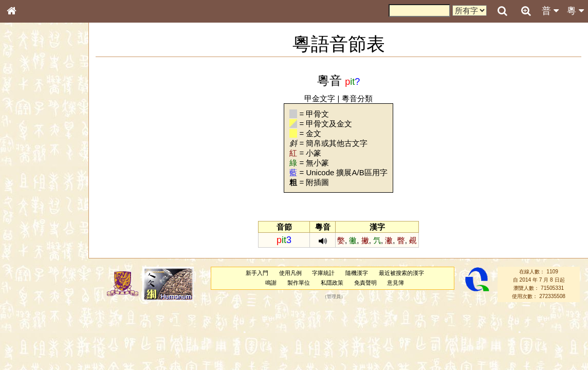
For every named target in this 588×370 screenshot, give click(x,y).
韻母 (35, 275)
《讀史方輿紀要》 (38, 332)
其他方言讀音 (31, 295)
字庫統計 (323, 273)
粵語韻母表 (28, 225)
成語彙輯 (25, 342)
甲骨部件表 (28, 157)
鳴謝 (271, 283)
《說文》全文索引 (38, 323)
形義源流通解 (31, 177)
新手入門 (257, 273)
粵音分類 (357, 98)
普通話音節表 (31, 285)
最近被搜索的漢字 (401, 273)
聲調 (49, 275)
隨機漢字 (357, 273)
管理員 (334, 297)
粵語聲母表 (28, 214)
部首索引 (25, 138)
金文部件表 (28, 168)
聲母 (21, 275)
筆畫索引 (25, 147)
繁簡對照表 (28, 352)
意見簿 (396, 283)
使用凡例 (290, 273)
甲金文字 (320, 98)
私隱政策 (332, 283)
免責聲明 (365, 283)
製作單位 (299, 283)
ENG (45, 113)
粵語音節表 (28, 205)
